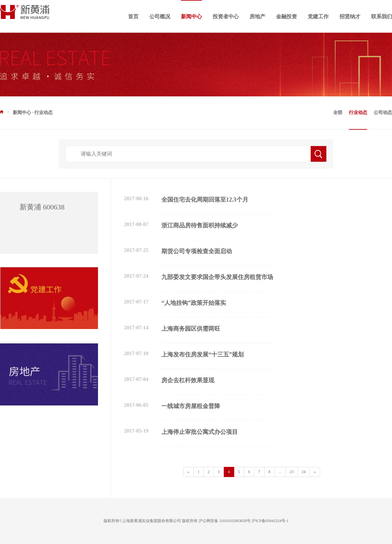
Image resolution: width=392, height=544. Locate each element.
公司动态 (383, 113)
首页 (133, 16)
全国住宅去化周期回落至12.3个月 (205, 200)
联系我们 (382, 16)
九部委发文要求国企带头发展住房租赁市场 (217, 277)
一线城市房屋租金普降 (191, 406)
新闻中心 (191, 16)
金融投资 (286, 16)
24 (304, 472)
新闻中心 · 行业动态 (26, 112)
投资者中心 (226, 16)
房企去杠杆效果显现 (188, 380)
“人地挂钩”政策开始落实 (194, 303)
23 (292, 472)
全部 (338, 113)
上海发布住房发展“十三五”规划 (203, 354)
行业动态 (358, 113)
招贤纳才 (350, 16)
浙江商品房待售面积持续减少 (200, 225)
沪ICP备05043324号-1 (270, 521)
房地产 (257, 16)
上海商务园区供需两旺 (191, 329)
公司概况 (160, 16)
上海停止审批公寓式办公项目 (200, 432)
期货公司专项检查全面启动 (197, 251)
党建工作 (318, 16)
